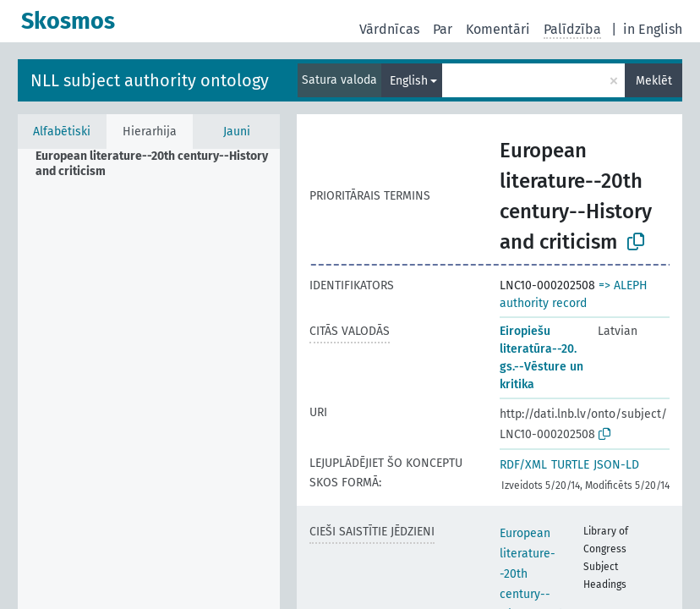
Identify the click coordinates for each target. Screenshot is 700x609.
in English (653, 29)
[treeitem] (165, 164)
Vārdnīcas (389, 29)
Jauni (237, 132)
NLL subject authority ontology (150, 80)
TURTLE (570, 465)
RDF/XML (523, 465)
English (409, 81)
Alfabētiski (62, 132)
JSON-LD (616, 465)
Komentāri (498, 29)
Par (443, 29)
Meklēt (654, 81)
